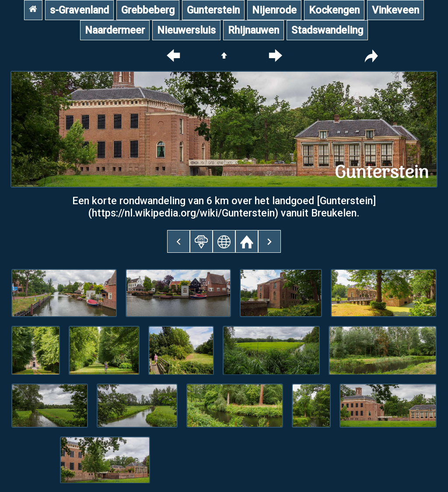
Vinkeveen (395, 10)
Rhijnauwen (254, 30)
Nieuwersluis (186, 30)
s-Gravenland (79, 10)
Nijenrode (274, 10)
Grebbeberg (148, 10)
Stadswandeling (327, 30)
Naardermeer (115, 30)
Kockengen (334, 10)
